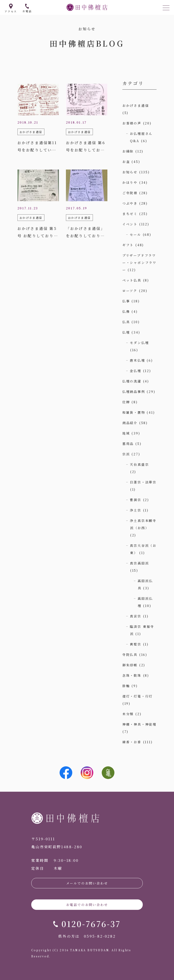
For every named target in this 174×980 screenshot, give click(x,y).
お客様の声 (132, 123)
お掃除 (128, 151)
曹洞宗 (135, 500)
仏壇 (126, 332)
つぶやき (130, 203)
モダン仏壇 (139, 343)
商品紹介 (130, 423)
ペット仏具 (132, 280)
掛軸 (126, 686)
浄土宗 (135, 510)
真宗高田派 (139, 563)
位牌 (126, 402)
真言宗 (135, 616)
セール (135, 234)
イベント (130, 224)
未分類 (128, 714)
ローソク (130, 291)
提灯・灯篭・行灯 (138, 696)
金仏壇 (135, 371)
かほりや (130, 182)
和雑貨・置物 (134, 412)
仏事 (126, 301)
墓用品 (128, 444)
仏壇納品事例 (134, 392)
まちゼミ (130, 214)
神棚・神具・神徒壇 (139, 724)
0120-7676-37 (91, 924)
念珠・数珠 (132, 675)
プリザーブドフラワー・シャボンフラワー (139, 263)
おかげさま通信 (136, 105)
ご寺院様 (130, 193)
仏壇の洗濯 (132, 381)
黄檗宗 (135, 644)
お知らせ (130, 172)
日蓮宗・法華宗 (143, 482)
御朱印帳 (130, 665)
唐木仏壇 (137, 360)
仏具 (126, 322)
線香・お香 (132, 742)
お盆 (126, 162)
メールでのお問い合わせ (87, 883)
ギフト (128, 245)
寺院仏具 (130, 655)
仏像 (126, 311)
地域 (126, 433)
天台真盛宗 (139, 464)
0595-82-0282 (100, 936)
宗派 (126, 454)
